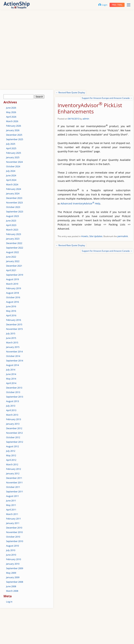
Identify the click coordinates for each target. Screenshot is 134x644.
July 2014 (11, 370)
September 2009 (15, 568)
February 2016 (14, 320)
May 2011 (11, 505)
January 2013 (13, 424)
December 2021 (14, 266)
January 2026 (13, 130)
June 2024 (11, 175)
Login (103, 5)
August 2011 (12, 496)
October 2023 (13, 207)
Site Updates (96, 236)
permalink (123, 236)
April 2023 (11, 225)
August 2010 (12, 546)
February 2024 (14, 189)
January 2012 (13, 473)
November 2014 (14, 352)
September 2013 (15, 397)
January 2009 (13, 577)
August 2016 (12, 302)
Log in (9, 602)
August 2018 (12, 293)
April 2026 (11, 117)
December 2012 (14, 428)
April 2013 (11, 410)
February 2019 (14, 288)
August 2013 (12, 401)
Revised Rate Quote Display (70, 92)
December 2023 (14, 198)
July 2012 (11, 451)
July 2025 (11, 144)
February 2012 (14, 469)
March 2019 (12, 284)
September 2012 (15, 442)
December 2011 (14, 478)
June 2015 (11, 338)
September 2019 (15, 275)
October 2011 (13, 487)
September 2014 (15, 361)
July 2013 (11, 406)
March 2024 (12, 184)
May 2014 (11, 379)
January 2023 (13, 239)
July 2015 (11, 333)
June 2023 (11, 221)
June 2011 (11, 501)
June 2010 (11, 555)
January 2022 (13, 261)
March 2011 (12, 514)
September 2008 (15, 582)
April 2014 (11, 383)
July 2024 (11, 171)
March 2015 (12, 342)
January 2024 (13, 193)
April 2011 (11, 510)
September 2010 (15, 541)
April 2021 (11, 270)
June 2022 (11, 257)
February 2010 (14, 559)
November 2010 (14, 532)
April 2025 (11, 148)
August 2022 (12, 252)
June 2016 (11, 306)
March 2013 (12, 415)
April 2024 (11, 180)
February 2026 (14, 126)
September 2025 (15, 139)
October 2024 (13, 166)
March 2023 (12, 230)
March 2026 (12, 121)
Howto (85, 236)
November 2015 (14, 329)
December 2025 (14, 135)
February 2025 (14, 153)
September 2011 (15, 492)
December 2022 (14, 243)
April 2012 (11, 460)
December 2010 (14, 528)
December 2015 (14, 324)
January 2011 (13, 523)
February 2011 (14, 519)
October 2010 (13, 537)
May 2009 (11, 573)
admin (86, 119)
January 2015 (13, 347)
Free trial (117, 5)
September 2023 (15, 212)
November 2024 (14, 162)
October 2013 (13, 392)
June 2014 (11, 374)
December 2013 (14, 388)
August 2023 (12, 216)
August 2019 (12, 279)
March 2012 (12, 464)
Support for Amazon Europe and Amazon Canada (107, 98)
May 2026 (11, 112)
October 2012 (13, 437)
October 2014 (13, 356)
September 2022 (15, 248)
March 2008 (12, 591)
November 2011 (14, 482)
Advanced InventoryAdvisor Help (80, 203)
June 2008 (11, 586)
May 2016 (11, 311)
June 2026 (11, 108)
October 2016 (13, 297)
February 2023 (14, 234)
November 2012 (14, 433)
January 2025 (13, 157)
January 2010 (13, 564)
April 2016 (11, 315)
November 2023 (14, 203)
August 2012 (12, 446)
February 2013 (14, 419)
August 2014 (12, 365)
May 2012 (11, 455)
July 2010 (11, 550)
